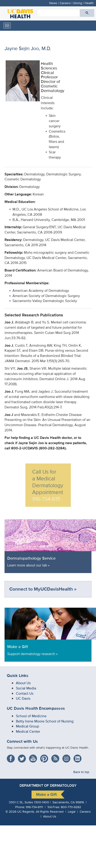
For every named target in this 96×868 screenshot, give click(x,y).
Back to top (81, 772)
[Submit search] (87, 13)
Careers (65, 3)
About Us (23, 683)
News (53, 3)
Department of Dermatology (48, 785)
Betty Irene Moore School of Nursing (45, 721)
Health (89, 3)
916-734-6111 (34, 807)
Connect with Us (22, 741)
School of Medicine (31, 716)
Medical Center (28, 731)
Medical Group (27, 726)
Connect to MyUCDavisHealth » (43, 589)
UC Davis (23, 698)
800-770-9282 (71, 807)
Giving (78, 3)
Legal (72, 811)
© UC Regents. (20, 811)
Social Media (26, 688)
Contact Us (25, 693)
